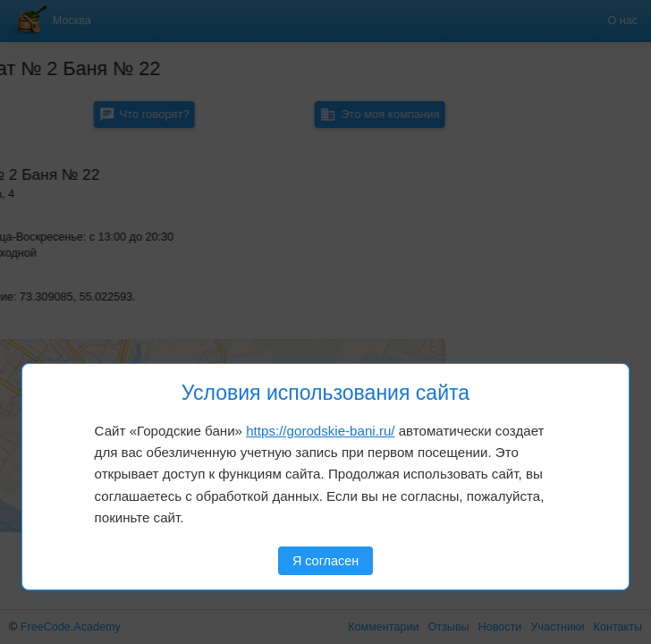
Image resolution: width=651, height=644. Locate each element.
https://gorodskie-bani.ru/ (320, 431)
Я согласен (325, 561)
